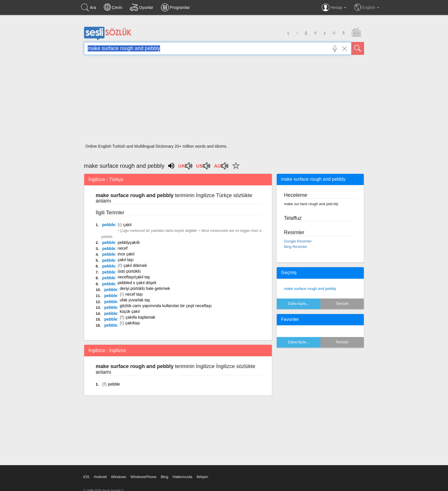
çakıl (127, 225)
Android (100, 477)
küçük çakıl (130, 311)
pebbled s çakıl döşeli (137, 283)
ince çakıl (126, 254)
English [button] (367, 7)
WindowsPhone (143, 477)
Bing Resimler (296, 247)
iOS (86, 477)
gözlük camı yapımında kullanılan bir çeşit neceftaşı (166, 306)
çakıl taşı (125, 260)
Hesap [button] (334, 7)
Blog (164, 477)
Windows (119, 477)
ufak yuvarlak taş (135, 300)
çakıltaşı (133, 323)
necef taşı (134, 294)
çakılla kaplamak (141, 317)
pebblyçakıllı (129, 242)
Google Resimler (298, 241)
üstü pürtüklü (129, 271)
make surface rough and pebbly (310, 289)
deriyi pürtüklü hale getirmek (145, 288)
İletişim (202, 477)
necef (122, 248)
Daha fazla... (298, 304)
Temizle (342, 304)
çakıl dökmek (135, 265)
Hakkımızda (182, 477)
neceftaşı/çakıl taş (134, 277)
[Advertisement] (224, 101)
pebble (108, 225)
